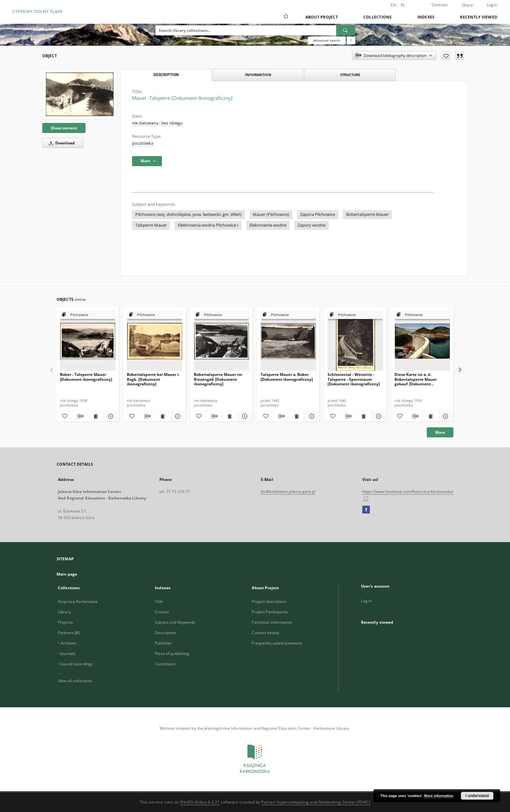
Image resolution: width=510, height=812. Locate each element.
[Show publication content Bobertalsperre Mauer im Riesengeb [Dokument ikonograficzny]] (229, 416)
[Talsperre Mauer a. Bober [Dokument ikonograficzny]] (288, 341)
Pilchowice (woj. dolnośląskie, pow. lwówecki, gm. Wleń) (188, 214)
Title (159, 601)
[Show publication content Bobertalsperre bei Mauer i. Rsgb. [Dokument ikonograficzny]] (162, 416)
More (440, 432)
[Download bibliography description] (80, 416)
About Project (322, 17)
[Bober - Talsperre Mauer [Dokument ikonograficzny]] (88, 341)
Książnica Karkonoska (78, 601)
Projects (65, 622)
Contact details (266, 633)
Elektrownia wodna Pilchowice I (208, 225)
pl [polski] (403, 5)
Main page (67, 574)
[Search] (346, 30)
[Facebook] (366, 510)
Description (165, 633)
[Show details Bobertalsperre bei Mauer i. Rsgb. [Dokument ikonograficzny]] (177, 416)
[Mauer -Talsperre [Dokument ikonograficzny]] (80, 94)
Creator (162, 612)
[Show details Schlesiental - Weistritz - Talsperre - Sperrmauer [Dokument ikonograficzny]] (378, 416)
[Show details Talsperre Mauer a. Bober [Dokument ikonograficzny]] (311, 416)
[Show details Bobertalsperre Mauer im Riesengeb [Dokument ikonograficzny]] (244, 416)
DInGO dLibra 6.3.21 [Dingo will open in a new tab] (200, 802)
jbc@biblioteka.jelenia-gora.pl (288, 492)
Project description (269, 601)
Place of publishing (172, 653)
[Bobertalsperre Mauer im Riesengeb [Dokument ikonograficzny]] (222, 341)
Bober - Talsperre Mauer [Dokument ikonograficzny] (86, 377)
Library (64, 612)
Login (492, 5)
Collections (378, 17)
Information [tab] (258, 75)
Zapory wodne (312, 225)
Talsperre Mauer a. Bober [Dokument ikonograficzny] (287, 377)
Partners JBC (69, 633)
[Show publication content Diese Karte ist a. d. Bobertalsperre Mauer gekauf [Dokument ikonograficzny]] (430, 416)
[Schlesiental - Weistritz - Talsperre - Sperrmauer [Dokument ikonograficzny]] (355, 341)
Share (467, 5)
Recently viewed (479, 17)
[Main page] (285, 17)
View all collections (75, 681)
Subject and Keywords (175, 622)
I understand (477, 796)
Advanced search (327, 40)
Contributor (165, 664)
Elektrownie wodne (268, 225)
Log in (367, 601)
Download (61, 143)
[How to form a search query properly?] (351, 40)
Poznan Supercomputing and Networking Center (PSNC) (316, 802)
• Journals (67, 653)
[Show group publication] (88, 315)
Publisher (163, 643)
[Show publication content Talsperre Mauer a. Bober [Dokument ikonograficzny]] (296, 416)
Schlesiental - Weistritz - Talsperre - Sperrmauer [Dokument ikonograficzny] (354, 379)
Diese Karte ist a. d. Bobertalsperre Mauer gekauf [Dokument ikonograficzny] (416, 379)
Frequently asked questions (277, 643)
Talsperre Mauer (151, 225)
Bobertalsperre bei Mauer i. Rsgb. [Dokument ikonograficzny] (153, 379)
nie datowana (145, 123)
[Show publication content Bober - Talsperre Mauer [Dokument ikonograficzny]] (95, 416)
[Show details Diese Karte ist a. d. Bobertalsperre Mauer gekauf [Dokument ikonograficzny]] (445, 416)
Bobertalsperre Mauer (367, 214)
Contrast (440, 5)
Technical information (272, 622)
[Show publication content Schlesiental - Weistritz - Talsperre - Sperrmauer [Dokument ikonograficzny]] (363, 416)
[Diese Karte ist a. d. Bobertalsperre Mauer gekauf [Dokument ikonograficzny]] (422, 341)
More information (439, 796)
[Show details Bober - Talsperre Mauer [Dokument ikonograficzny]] (110, 416)
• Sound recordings (75, 664)
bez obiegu (172, 123)
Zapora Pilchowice (318, 214)
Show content (64, 128)
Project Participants (270, 612)
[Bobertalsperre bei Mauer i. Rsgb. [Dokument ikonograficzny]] (155, 341)
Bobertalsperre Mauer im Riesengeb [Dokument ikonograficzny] (218, 379)
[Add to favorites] (446, 56)
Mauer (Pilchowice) (271, 214)
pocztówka (143, 143)
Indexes (426, 17)
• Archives (67, 643)
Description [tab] (166, 75)
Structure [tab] (350, 75)
